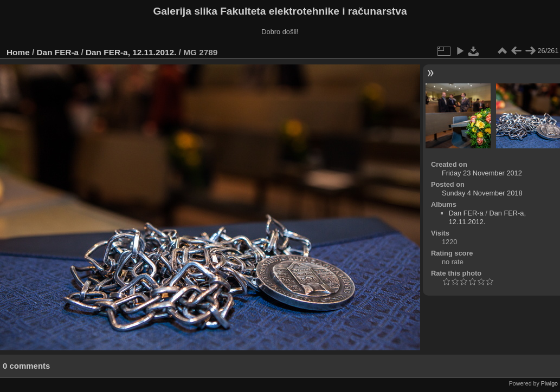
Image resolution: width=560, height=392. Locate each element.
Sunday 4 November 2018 (482, 193)
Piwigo (549, 383)
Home (18, 52)
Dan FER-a (58, 52)
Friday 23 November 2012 (482, 173)
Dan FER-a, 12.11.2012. (131, 52)
